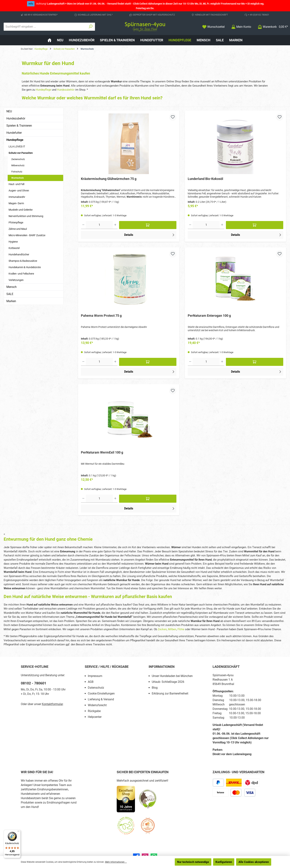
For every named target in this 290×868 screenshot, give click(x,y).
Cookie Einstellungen (101, 695)
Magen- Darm (16, 203)
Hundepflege (43, 90)
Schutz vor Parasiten (21, 153)
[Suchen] (91, 27)
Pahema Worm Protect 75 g (101, 316)
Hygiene (13, 242)
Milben (172, 631)
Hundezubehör (66, 90)
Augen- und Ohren (19, 191)
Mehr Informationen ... (116, 862)
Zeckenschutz (18, 159)
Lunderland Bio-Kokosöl (205, 179)
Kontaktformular (52, 705)
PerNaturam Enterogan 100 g (209, 316)
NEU (9, 111)
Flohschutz (17, 172)
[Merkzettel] (213, 27)
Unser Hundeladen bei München (172, 677)
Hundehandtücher (19, 254)
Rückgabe (94, 712)
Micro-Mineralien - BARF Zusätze (27, 235)
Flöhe (181, 631)
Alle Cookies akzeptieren (254, 862)
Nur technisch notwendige (193, 862)
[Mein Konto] (241, 27)
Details (150, 235)
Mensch (12, 287)
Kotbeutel (14, 248)
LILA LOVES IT (17, 146)
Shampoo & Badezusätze (23, 261)
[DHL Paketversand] (234, 784)
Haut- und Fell (16, 184)
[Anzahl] (99, 225)
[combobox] (45, 27)
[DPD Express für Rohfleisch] (252, 784)
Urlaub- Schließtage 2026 (168, 683)
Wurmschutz (18, 178)
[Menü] (18, 832)
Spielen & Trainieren (19, 126)
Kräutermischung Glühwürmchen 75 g (109, 179)
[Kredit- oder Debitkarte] (243, 794)
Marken (11, 301)
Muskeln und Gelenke (21, 210)
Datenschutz (96, 689)
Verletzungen (16, 280)
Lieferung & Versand (101, 701)
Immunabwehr (17, 197)
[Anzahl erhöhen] (115, 225)
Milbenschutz (18, 165)
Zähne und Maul (18, 229)
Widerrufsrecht (97, 706)
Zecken (162, 631)
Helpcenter (95, 718)
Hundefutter (14, 133)
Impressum (95, 677)
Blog (155, 689)
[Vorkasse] (221, 794)
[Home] (49, 40)
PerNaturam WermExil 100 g (102, 453)
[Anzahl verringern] (83, 225)
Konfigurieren (224, 862)
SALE (10, 294)
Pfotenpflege (16, 222)
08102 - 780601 (34, 684)
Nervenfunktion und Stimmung (26, 216)
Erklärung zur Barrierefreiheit (170, 695)
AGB (91, 683)
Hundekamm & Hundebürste (25, 267)
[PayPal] (218, 784)
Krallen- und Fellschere (21, 274)
